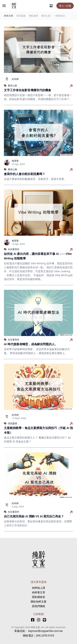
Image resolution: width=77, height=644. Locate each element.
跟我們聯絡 (39, 606)
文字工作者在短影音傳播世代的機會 (27, 90)
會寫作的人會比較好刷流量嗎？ (25, 174)
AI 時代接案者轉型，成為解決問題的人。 (31, 344)
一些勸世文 (59, 16)
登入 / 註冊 (65, 6)
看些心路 (46, 16)
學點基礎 (33, 16)
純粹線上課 (39, 588)
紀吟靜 (15, 79)
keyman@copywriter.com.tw (45, 631)
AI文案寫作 (14, 249)
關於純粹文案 (39, 602)
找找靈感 (21, 16)
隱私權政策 (39, 597)
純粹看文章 (39, 592)
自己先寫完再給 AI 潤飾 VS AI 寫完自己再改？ (34, 516)
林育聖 (15, 161)
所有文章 (9, 16)
